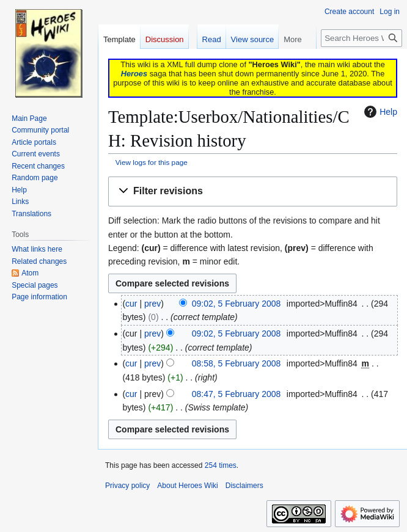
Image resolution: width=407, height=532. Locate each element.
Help (379, 112)
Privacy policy (127, 486)
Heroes (134, 74)
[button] (253, 191)
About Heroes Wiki (187, 486)
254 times (221, 465)
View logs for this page (152, 162)
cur (131, 304)
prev (152, 304)
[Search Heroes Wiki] (361, 38)
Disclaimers (244, 486)
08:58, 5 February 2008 (237, 363)
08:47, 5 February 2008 (237, 394)
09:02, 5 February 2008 (237, 304)
